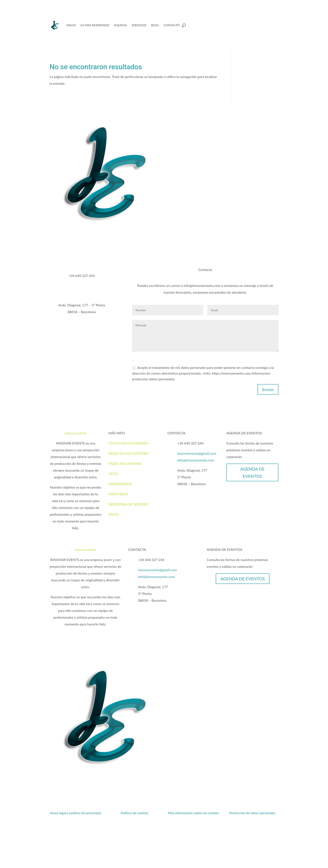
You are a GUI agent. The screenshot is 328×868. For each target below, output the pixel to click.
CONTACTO (172, 25)
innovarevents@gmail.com (197, 453)
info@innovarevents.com (196, 460)
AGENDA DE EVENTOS (252, 472)
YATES (113, 474)
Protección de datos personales (252, 813)
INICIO (71, 25)
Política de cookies (135, 813)
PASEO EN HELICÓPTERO (129, 453)
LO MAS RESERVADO (95, 25)
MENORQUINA (120, 484)
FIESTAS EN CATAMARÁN (128, 443)
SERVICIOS (139, 25)
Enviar (268, 389)
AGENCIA (120, 25)
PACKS (114, 514)
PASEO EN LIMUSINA (125, 463)
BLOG (155, 25)
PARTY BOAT (119, 494)
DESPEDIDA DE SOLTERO (128, 504)
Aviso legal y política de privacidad (76, 813)
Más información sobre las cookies (194, 813)
